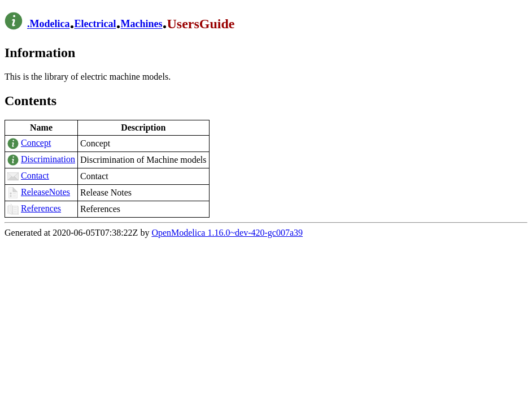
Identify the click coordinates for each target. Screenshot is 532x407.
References (41, 208)
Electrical (95, 24)
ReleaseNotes (45, 192)
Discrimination (48, 159)
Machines (141, 24)
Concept (36, 143)
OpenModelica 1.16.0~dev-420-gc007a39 (227, 233)
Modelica (50, 24)
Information (40, 53)
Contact (35, 176)
